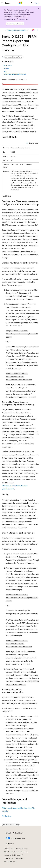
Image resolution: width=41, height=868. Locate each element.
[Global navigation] (2, 3)
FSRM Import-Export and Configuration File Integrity (17, 30)
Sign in (37, 3)
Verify (5, 71)
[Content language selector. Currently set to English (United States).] (14, 833)
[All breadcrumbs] (4, 30)
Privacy (24, 852)
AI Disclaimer (9, 849)
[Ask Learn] (33, 30)
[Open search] (32, 3)
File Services (6, 816)
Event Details (8, 65)
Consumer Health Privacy (13, 855)
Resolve (6, 68)
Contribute (15, 852)
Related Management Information (15, 74)
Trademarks (19, 858)
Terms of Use (9, 858)
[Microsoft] (21, 3)
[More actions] (37, 30)
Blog (6, 852)
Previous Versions (22, 849)
